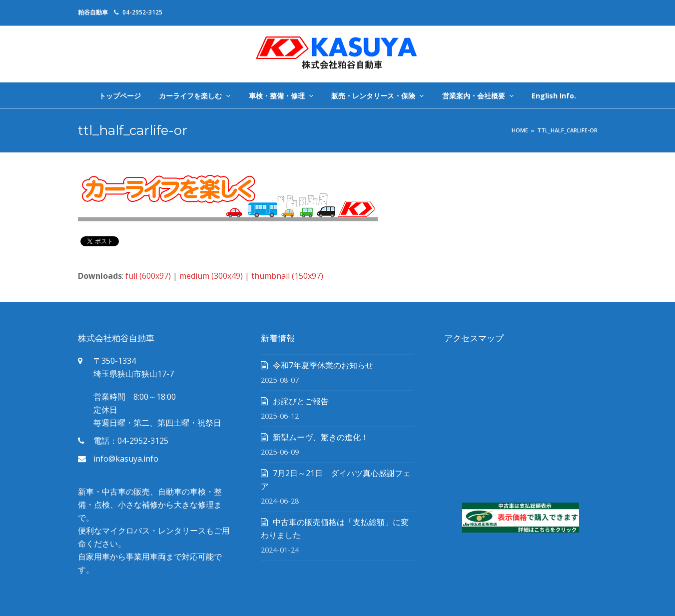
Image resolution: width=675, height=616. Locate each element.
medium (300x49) (211, 276)
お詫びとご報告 (301, 401)
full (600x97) (148, 276)
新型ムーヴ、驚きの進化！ (321, 437)
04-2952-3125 (142, 12)
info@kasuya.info (126, 459)
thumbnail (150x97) (287, 276)
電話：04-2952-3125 (131, 441)
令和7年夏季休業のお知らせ (323, 365)
